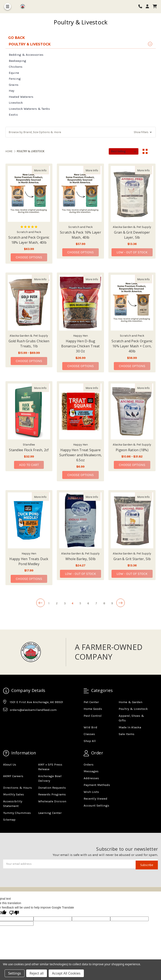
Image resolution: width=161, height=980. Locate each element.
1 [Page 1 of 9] (49, 603)
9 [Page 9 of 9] (112, 603)
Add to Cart (29, 465)
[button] (81, 132)
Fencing (15, 79)
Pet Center (91, 702)
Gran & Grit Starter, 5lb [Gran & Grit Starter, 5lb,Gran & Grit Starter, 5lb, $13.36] (132, 559)
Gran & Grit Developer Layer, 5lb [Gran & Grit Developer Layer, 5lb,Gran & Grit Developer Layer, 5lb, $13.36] (132, 235)
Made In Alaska (130, 727)
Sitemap (9, 820)
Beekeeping (18, 61)
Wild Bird (90, 727)
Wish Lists (91, 792)
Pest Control (93, 716)
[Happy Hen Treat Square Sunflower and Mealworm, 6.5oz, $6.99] (80, 411)
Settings (15, 973)
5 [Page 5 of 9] (80, 603)
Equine (14, 73)
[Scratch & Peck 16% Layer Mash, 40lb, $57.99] (80, 194)
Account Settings (96, 805)
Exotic (13, 115)
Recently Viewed (95, 799)
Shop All (90, 741)
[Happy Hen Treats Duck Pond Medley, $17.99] (29, 520)
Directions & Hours (18, 788)
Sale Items (127, 734)
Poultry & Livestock (133, 709)
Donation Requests (52, 788)
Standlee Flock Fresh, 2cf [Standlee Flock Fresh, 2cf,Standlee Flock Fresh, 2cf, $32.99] (29, 450)
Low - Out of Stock (132, 252)
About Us (10, 764)
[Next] (121, 603)
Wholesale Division (52, 801)
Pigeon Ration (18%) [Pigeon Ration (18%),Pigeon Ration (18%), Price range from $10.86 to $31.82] (132, 450)
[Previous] (40, 603)
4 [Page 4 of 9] (73, 603)
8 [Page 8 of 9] (104, 603)
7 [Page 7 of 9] (96, 603)
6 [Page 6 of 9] (88, 603)
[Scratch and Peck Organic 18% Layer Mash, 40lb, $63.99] (29, 194)
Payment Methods (97, 785)
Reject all (37, 973)
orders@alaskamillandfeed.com (33, 710)
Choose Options (31, 257)
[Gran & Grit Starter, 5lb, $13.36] (132, 520)
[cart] (155, 7)
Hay (12, 91)
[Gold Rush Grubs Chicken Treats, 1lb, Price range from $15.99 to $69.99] (29, 303)
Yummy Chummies (17, 813)
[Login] (149, 7)
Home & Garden (130, 702)
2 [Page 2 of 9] (57, 603)
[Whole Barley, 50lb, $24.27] (80, 520)
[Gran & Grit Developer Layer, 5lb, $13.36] (132, 194)
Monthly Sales (14, 794)
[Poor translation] (14, 913)
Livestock (16, 103)
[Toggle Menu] (8, 7)
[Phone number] (142, 7)
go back (17, 38)
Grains (14, 85)
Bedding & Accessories (26, 55)
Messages (91, 771)
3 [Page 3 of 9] (65, 603)
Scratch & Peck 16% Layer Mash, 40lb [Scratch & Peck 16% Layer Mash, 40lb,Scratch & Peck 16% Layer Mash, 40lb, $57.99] (80, 235)
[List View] (153, 151)
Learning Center (50, 813)
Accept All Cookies (66, 973)
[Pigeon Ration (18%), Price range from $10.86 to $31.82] (132, 411)
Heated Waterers (21, 97)
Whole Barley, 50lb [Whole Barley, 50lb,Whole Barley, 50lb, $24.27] (81, 559)
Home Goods (93, 709)
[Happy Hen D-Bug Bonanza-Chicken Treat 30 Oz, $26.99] (80, 303)
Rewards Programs (52, 794)
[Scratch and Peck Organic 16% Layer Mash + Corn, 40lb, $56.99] (132, 303)
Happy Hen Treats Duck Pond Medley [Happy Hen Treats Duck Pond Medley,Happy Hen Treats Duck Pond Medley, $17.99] (29, 561)
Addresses (91, 778)
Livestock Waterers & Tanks (29, 109)
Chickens (16, 67)
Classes (89, 734)
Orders (89, 764)
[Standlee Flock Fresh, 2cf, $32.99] (29, 411)
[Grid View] (145, 151)
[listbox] (124, 151)
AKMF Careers (13, 776)
